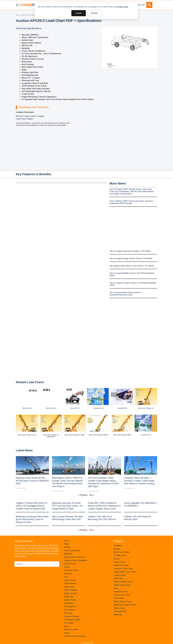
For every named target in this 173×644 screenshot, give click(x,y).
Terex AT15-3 (27, 408)
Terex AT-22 (75, 408)
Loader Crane (120, 575)
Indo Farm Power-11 (146, 408)
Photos (67, 567)
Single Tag (68, 597)
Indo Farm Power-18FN (122, 435)
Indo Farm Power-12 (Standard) (51, 436)
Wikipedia (68, 554)
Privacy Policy (123, 7)
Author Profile (70, 600)
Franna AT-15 (146, 435)
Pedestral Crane (121, 592)
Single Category (71, 590)
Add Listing (69, 587)
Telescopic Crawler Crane (125, 605)
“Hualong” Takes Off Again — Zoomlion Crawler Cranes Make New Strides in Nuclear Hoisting (139, 481)
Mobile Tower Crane (122, 585)
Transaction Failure (72, 620)
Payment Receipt (71, 616)
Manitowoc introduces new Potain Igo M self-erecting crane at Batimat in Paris (32, 519)
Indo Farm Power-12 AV (27, 435)
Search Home (70, 580)
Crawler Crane (120, 555)
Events (117, 559)
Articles (67, 547)
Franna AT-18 (98, 408)
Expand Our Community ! (75, 557)
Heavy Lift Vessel (121, 565)
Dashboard (69, 603)
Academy (118, 546)
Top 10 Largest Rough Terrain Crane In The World (131, 258)
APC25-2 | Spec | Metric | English (30, 116)
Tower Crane (119, 608)
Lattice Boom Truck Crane (125, 572)
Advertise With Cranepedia (75, 560)
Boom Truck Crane (122, 552)
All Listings (69, 623)
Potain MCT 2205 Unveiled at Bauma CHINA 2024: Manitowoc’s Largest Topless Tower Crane (104, 506)
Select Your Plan (71, 630)
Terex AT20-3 (51, 408)
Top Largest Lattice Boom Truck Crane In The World (132, 266)
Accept (79, 13)
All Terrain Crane (71, 570)
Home (18, 15)
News (66, 544)
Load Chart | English (25, 119)
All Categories (70, 606)
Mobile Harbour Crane (123, 582)
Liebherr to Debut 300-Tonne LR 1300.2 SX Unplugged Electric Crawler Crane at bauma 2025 (32, 506)
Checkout (68, 613)
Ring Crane (119, 598)
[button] (149, 5)
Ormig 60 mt (122, 408)
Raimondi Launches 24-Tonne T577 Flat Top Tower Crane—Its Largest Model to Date (67, 506)
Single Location (71, 593)
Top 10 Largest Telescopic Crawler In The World (130, 251)
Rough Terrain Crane (123, 602)
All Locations (70, 610)
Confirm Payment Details (75, 636)
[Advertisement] (130, 88)
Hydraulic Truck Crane (123, 569)
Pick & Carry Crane (122, 595)
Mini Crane (118, 578)
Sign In (67, 626)
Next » (92, 495)
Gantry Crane (120, 562)
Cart (66, 577)
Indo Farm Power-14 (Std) (75, 435)
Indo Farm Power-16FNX (98, 435)
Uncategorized (120, 611)
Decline (94, 13)
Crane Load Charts (28, 15)
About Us (140, 5)
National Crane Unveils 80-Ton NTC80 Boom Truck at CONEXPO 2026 (32, 481)
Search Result (70, 583)
